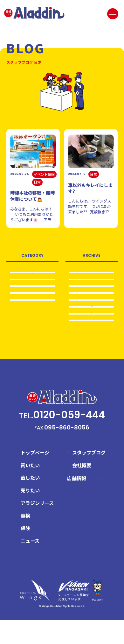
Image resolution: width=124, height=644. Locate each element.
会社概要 (82, 489)
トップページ (35, 476)
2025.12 (92, 273)
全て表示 (32, 272)
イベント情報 (32, 311)
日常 (32, 282)
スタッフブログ (89, 476)
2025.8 (91, 283)
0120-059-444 (69, 439)
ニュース (30, 564)
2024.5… (91, 342)
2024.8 (92, 332)
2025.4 (92, 312)
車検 (32, 292)
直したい (30, 502)
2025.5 (91, 302)
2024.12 (91, 322)
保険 (25, 552)
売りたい (32, 301)
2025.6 (91, 293)
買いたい (30, 489)
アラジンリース (37, 527)
